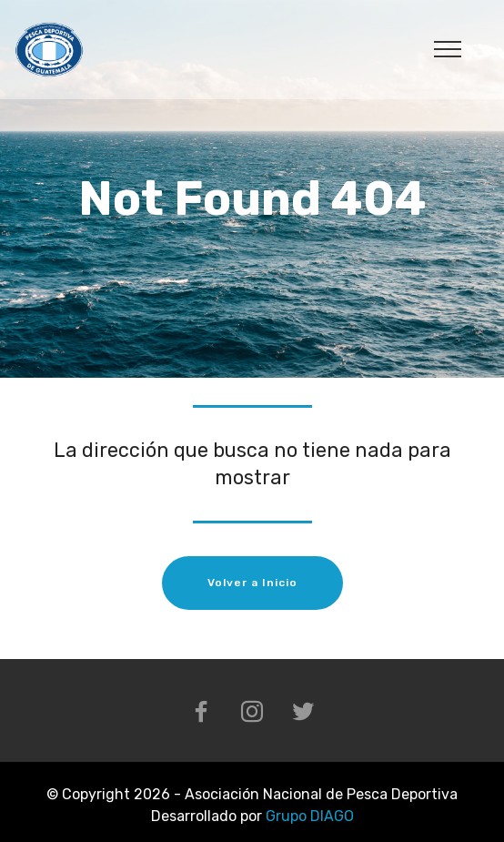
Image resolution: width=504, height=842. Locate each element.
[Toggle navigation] (448, 48)
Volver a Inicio (252, 583)
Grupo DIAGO (310, 816)
